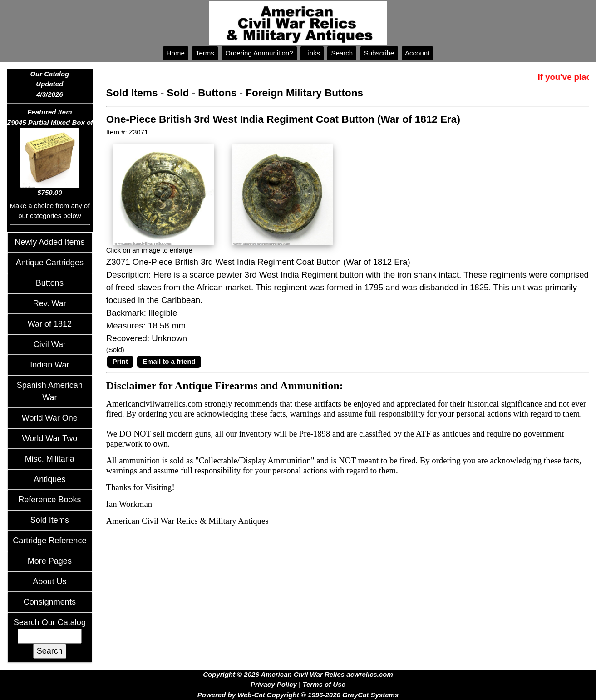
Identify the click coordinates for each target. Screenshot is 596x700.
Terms (205, 53)
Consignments (50, 602)
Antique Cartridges (50, 263)
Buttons (50, 283)
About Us (49, 581)
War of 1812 (50, 324)
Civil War (50, 344)
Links (312, 53)
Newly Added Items (49, 242)
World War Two (50, 438)
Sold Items (50, 520)
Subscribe (379, 53)
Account (418, 53)
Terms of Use (324, 684)
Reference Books (49, 500)
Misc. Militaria (50, 459)
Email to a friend (169, 361)
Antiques (49, 479)
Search (342, 53)
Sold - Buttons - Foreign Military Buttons (265, 93)
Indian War (49, 365)
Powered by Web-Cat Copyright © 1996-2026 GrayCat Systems (298, 695)
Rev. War (50, 303)
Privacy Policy (274, 684)
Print (120, 361)
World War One (50, 418)
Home (176, 53)
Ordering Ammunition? (259, 53)
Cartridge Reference (49, 541)
